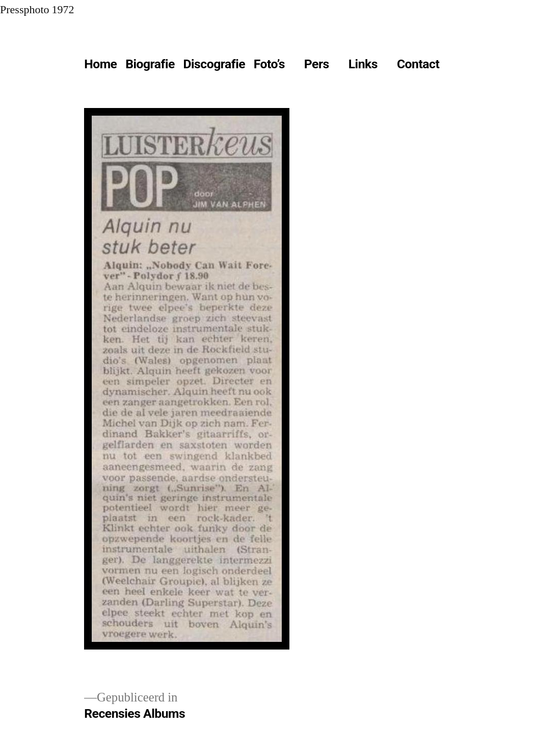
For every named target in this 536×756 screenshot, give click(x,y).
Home (100, 64)
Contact (418, 64)
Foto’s (269, 64)
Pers (317, 64)
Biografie (150, 64)
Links (363, 64)
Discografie (214, 64)
